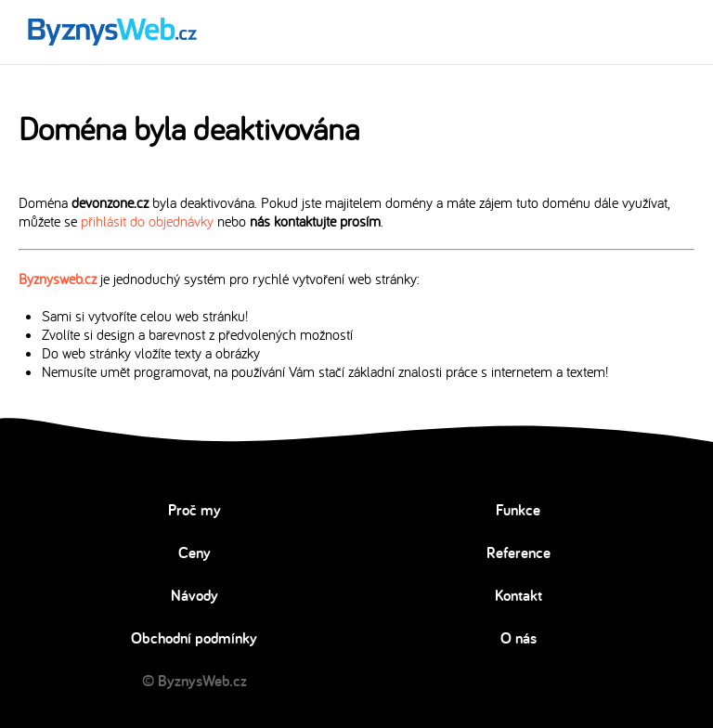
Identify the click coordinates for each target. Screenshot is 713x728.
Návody (194, 595)
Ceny (194, 552)
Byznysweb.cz (58, 279)
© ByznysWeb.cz (194, 681)
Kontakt (519, 595)
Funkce (518, 510)
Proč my (194, 510)
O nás (519, 638)
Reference (519, 552)
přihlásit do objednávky (147, 221)
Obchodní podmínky (194, 638)
